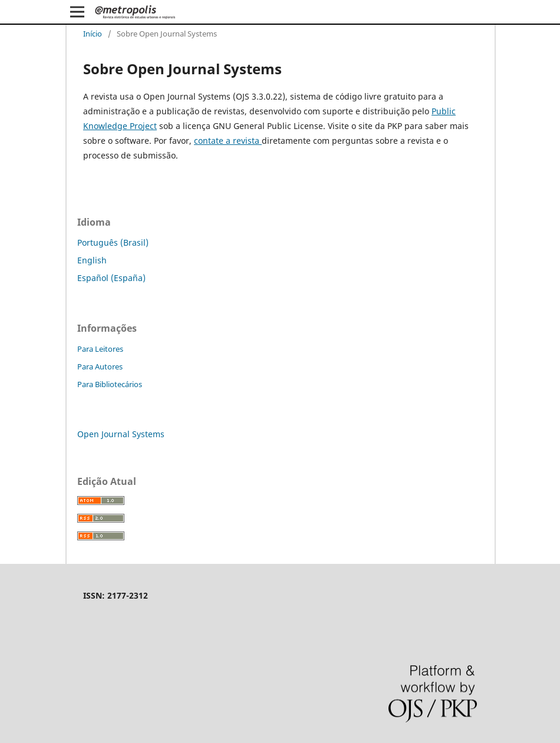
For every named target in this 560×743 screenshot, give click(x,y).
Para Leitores (100, 349)
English (92, 260)
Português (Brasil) (113, 242)
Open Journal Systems (121, 434)
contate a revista (228, 141)
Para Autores (100, 366)
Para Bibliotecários (110, 384)
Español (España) (111, 278)
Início (93, 34)
